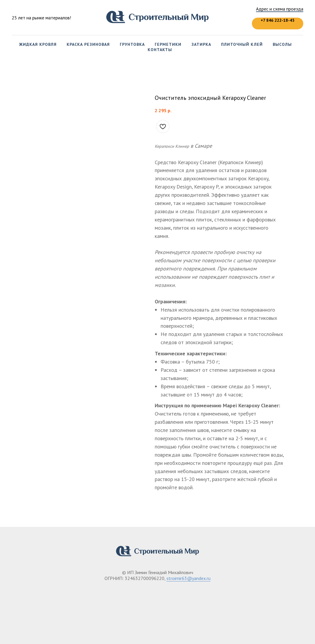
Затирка (201, 44)
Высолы (282, 44)
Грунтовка (132, 44)
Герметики (168, 44)
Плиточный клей (242, 44)
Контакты (160, 50)
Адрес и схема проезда (280, 9)
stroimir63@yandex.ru (188, 578)
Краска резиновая (88, 44)
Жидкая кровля (38, 44)
